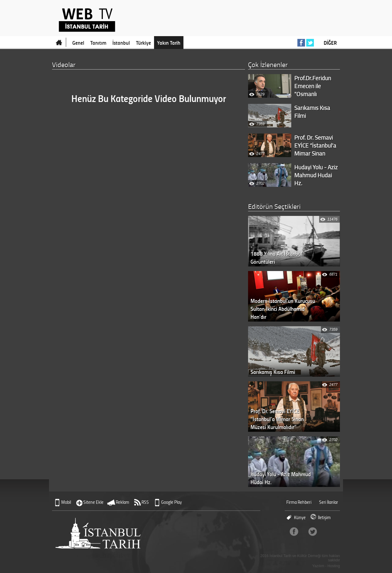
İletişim (324, 517)
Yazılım (318, 566)
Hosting (334, 566)
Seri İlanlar (329, 502)
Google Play (171, 502)
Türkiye (143, 43)
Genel (78, 43)
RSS (145, 502)
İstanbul (121, 43)
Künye (300, 517)
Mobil (66, 502)
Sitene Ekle (93, 502)
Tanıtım (98, 43)
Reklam (123, 502)
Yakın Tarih (169, 43)
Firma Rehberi (299, 502)
